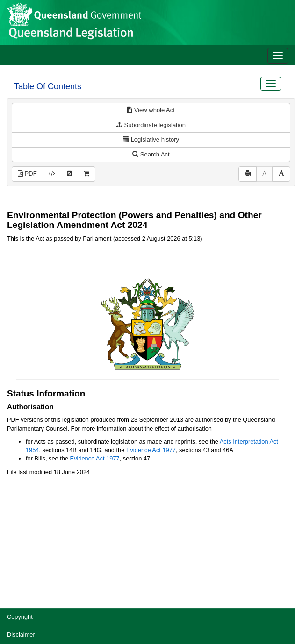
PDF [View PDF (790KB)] (27, 173)
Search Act (151, 154)
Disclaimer (21, 634)
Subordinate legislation (151, 125)
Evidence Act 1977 (151, 450)
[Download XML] (52, 174)
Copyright (20, 617)
